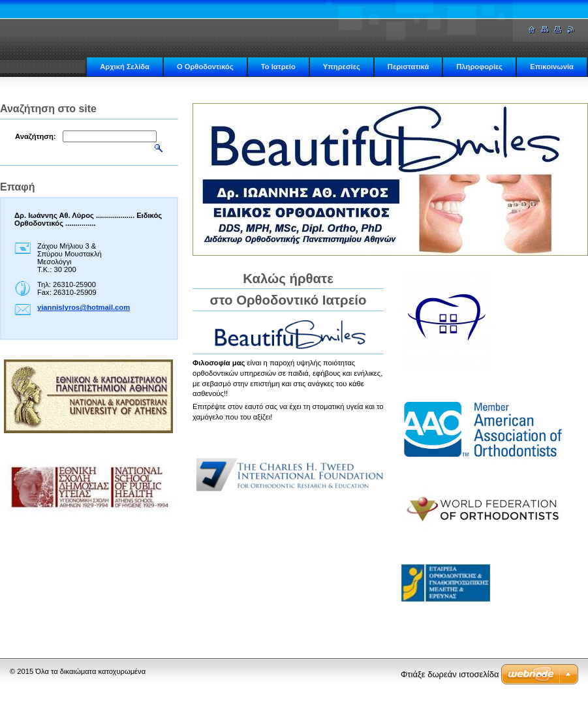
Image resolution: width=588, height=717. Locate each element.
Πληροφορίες (479, 67)
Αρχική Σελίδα (125, 67)
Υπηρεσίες (342, 67)
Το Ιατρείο (278, 67)
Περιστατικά (408, 67)
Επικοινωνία (552, 67)
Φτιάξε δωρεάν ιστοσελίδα (450, 674)
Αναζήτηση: (36, 136)
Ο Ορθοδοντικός (205, 67)
